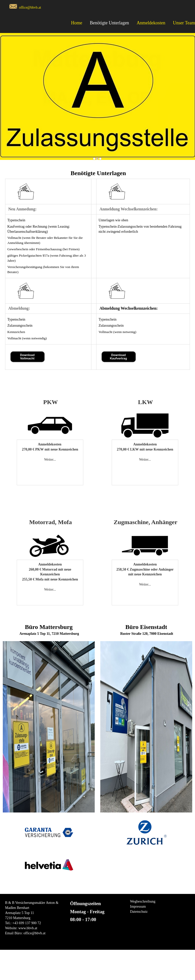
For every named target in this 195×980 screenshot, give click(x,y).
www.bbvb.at (28, 928)
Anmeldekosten (151, 23)
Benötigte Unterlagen (109, 23)
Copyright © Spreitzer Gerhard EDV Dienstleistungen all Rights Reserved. (97, 978)
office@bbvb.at (30, 7)
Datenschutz (139, 912)
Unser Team (184, 23)
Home (77, 23)
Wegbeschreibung (143, 901)
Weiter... (50, 460)
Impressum (138, 907)
